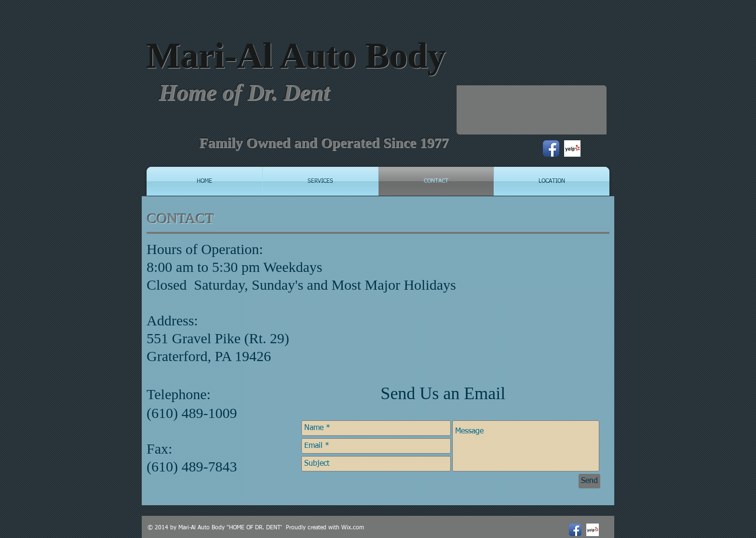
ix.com (355, 528)
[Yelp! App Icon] (572, 148)
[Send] (589, 481)
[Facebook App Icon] (551, 148)
